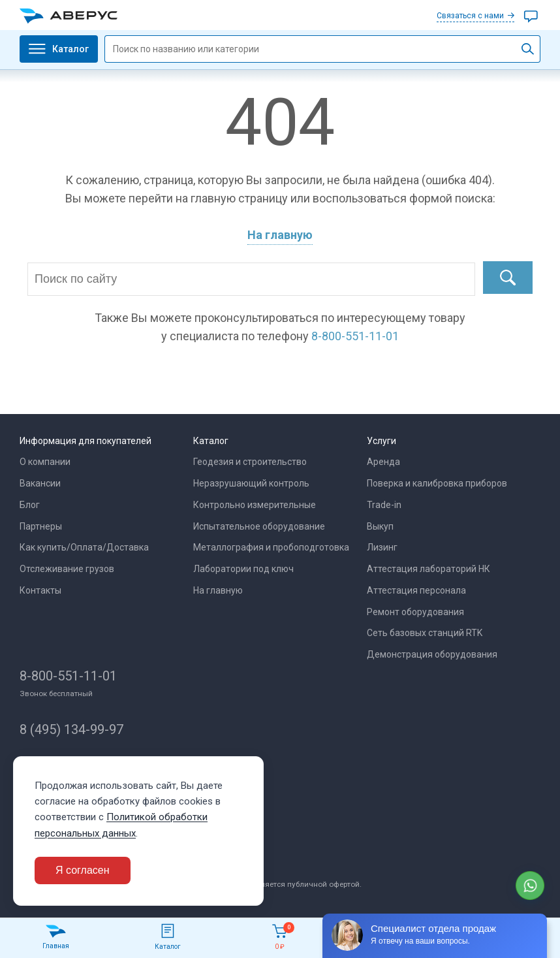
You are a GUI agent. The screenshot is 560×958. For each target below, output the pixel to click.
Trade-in (384, 505)
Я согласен (83, 870)
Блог (30, 505)
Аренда (383, 462)
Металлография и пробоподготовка (271, 547)
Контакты (40, 590)
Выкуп (380, 526)
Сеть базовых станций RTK (425, 633)
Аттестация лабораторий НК (428, 569)
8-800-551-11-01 (68, 676)
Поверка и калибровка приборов (437, 483)
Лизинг (382, 547)
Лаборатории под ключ (243, 569)
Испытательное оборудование (259, 526)
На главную (280, 235)
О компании (45, 462)
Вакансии (40, 483)
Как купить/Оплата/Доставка (84, 547)
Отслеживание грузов (67, 569)
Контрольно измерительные (255, 505)
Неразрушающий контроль (251, 483)
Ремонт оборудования (415, 612)
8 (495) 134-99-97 (71, 729)
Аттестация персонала (416, 590)
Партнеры (41, 526)
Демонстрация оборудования (432, 654)
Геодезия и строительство (250, 462)
